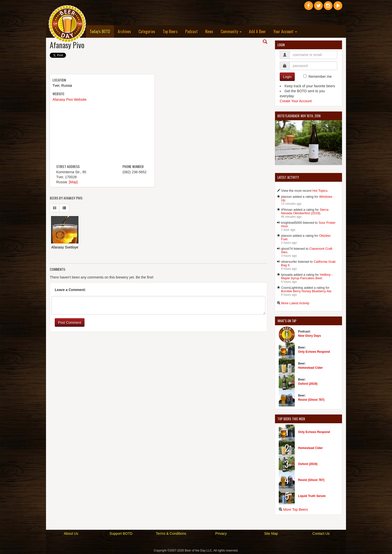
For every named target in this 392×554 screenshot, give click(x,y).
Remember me (320, 76)
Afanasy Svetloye (65, 247)
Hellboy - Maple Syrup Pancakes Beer (307, 276)
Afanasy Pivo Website (69, 99)
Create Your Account (296, 101)
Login (287, 77)
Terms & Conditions (171, 533)
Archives (124, 31)
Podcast (191, 31)
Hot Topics (320, 191)
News (209, 31)
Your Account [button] (285, 31)
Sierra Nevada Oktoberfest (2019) (305, 211)
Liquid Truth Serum (312, 496)
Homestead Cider (310, 368)
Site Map (271, 533)
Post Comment (70, 322)
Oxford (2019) (308, 384)
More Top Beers (296, 509)
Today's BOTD (102, 31)
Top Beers (170, 31)
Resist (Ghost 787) (311, 400)
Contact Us (321, 533)
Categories (147, 31)
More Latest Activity (295, 303)
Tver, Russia (62, 85)
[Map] (73, 182)
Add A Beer (257, 31)
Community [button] (231, 31)
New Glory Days (309, 336)
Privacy (221, 533)
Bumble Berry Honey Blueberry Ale (306, 291)
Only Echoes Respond (314, 352)
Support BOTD (121, 533)
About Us (71, 533)
